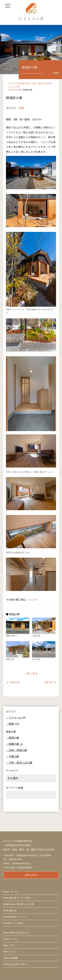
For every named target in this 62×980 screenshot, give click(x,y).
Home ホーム (10, 892)
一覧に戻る (31, 674)
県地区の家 (15, 682)
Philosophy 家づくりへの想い (17, 898)
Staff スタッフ (10, 952)
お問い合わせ (31, 875)
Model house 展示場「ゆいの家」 (20, 904)
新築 (21, 108)
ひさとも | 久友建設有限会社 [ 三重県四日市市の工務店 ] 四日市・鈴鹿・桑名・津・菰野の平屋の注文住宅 (29, 845)
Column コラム (11, 939)
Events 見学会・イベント (15, 917)
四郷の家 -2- (16, 744)
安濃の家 (48, 682)
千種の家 (14, 756)
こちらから (32, 600)
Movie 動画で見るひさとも (16, 933)
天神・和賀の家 (18, 750)
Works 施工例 (10, 911)
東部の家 (14, 738)
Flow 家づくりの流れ (13, 923)
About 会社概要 (11, 958)
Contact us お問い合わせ (15, 964)
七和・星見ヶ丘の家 (21, 763)
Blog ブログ (9, 945)
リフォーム (15, 718)
